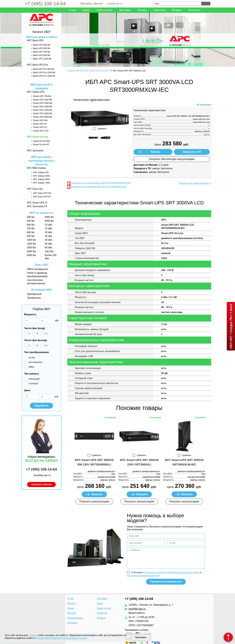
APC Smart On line (37, 137)
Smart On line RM (41, 141)
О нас (72, 10)
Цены (86, 10)
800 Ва (31, 232)
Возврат (177, 10)
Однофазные (34, 294)
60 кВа (48, 244)
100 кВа (49, 251)
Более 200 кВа (51, 257)
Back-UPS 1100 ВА (42, 59)
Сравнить (102, 129)
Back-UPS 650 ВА (42, 48)
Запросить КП (192, 152)
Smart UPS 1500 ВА (43, 103)
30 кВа (48, 236)
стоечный (33, 384)
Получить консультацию (94, 501)
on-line (32, 358)
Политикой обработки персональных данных (62, 638)
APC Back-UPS (35, 40)
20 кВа (48, 232)
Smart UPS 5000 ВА (43, 117)
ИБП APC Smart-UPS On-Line (94, 71)
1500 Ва (31, 244)
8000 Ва (49, 221)
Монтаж (72, 613)
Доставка (125, 10)
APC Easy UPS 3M (42, 193)
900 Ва (31, 236)
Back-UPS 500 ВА (42, 45)
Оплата (142, 10)
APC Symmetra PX (37, 206)
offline (31, 367)
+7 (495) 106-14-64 (45, 4)
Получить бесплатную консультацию (172, 159)
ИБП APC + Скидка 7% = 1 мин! (231, 326)
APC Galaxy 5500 (41, 179)
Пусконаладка (75, 618)
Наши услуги (104, 10)
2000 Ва (31, 248)
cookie (33, 635)
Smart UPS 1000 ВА (43, 100)
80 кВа (48, 248)
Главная (71, 71)
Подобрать (41, 406)
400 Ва (31, 217)
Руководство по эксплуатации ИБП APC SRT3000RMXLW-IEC (101, 183)
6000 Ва (49, 217)
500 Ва (31, 221)
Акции (71, 608)
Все (46, 333)
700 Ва (31, 228)
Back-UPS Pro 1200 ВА (44, 72)
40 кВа (48, 240)
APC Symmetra (35, 151)
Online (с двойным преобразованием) (37, 275)
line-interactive (35, 362)
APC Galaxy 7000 (41, 183)
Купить (156, 152)
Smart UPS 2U (40, 127)
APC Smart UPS (36, 92)
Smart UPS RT (40, 124)
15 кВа (48, 228)
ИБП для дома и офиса (41, 37)
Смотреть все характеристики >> (195, 183)
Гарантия (159, 10)
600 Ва (31, 225)
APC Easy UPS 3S (42, 197)
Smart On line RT (41, 144)
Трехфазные (34, 298)
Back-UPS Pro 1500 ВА (44, 76)
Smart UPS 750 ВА (42, 96)
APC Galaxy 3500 (41, 176)
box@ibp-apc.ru (115, 4)
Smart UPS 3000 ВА (43, 113)
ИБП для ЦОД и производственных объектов (41, 161)
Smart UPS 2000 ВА (43, 107)
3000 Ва (31, 251)
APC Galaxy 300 (41, 172)
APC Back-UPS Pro (37, 65)
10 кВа (48, 225)
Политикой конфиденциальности (143, 576)
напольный (34, 379)
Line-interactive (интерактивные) (36, 282)
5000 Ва (31, 255)
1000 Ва (31, 240)
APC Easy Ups (35, 189)
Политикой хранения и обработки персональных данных (172, 572)
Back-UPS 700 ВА (42, 52)
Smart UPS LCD (41, 131)
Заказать (97, 494)
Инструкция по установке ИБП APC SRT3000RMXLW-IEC (99, 187)
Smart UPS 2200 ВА (43, 110)
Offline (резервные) (37, 269)
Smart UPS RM (40, 120)
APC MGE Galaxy (36, 168)
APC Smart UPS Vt (37, 203)
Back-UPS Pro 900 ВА (44, 69)
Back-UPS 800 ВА (42, 55)
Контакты (194, 10)
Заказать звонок (91, 3)
